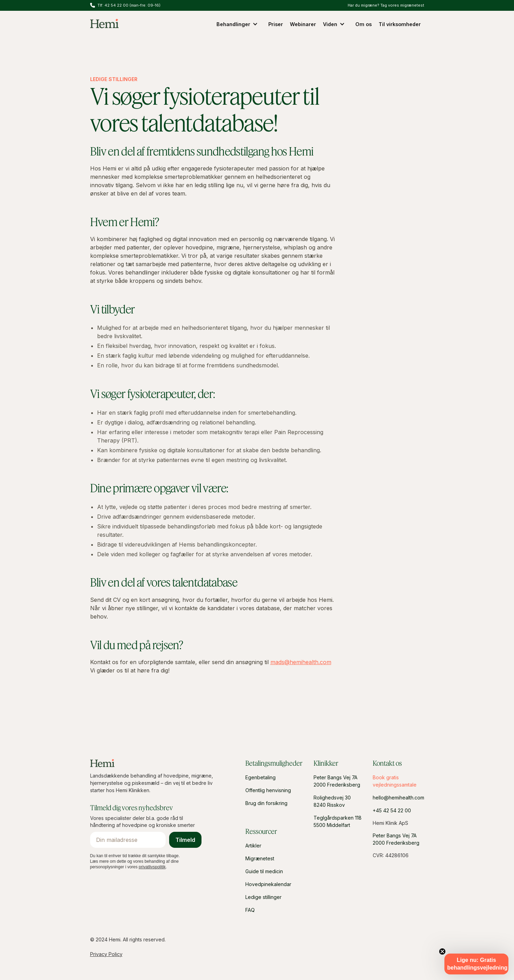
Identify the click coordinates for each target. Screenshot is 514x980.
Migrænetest (260, 858)
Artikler (253, 846)
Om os (363, 24)
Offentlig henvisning (268, 790)
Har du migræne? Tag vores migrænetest (386, 5)
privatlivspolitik (152, 867)
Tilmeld (185, 840)
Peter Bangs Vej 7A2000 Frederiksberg (337, 781)
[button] (239, 24)
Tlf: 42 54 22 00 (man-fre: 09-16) (129, 5)
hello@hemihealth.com (398, 798)
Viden (330, 24)
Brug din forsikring (266, 803)
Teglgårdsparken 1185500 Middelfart (338, 821)
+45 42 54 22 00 (392, 810)
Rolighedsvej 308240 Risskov (332, 801)
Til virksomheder (400, 24)
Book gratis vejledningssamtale (395, 781)
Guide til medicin (264, 871)
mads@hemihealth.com (301, 662)
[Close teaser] (442, 951)
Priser (276, 24)
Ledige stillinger (263, 897)
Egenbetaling (260, 777)
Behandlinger (233, 24)
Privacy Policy (106, 954)
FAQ (250, 910)
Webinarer (303, 24)
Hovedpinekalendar (268, 884)
